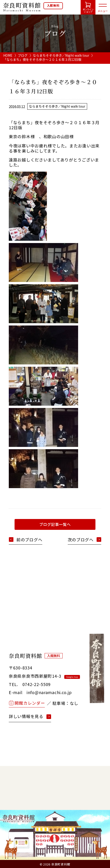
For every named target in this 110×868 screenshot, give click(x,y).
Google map (72, 677)
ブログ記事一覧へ (55, 524)
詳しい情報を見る (26, 716)
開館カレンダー (30, 703)
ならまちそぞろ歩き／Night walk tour (61, 55)
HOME (8, 55)
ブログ (23, 55)
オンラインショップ (88, 10)
